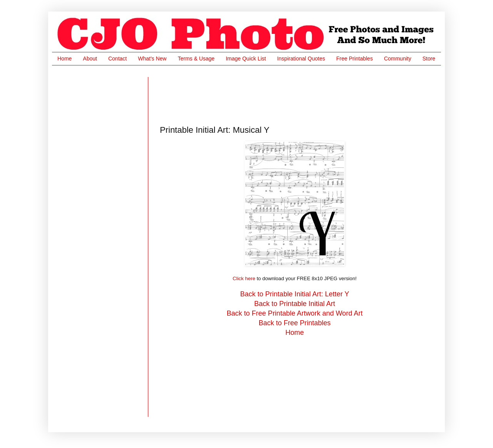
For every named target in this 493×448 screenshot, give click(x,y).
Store (429, 59)
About (90, 59)
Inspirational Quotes (301, 59)
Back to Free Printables (294, 323)
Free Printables (355, 59)
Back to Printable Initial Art (295, 304)
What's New (152, 59)
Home (65, 59)
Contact (117, 59)
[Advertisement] (300, 94)
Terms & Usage (196, 59)
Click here (244, 278)
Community (398, 59)
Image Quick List (246, 59)
